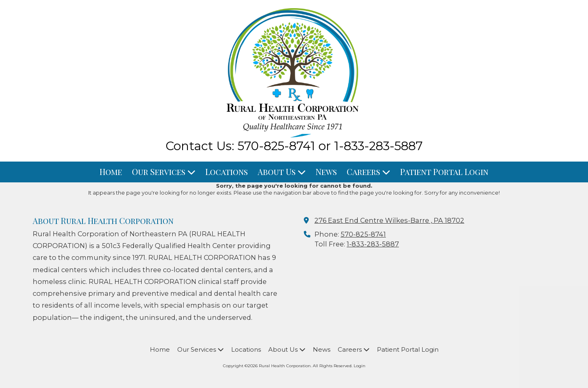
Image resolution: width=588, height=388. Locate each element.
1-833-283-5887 (373, 244)
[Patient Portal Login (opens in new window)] (444, 172)
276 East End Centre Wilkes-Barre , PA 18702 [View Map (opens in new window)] (389, 220)
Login (360, 366)
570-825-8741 (363, 234)
